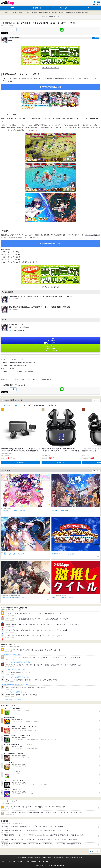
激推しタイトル (54, 17)
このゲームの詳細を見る (18, 331)
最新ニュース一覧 (32, 13)
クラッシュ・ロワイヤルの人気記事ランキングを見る (15, 677)
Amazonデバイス (39, 405)
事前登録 (45, 17)
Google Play (50, 348)
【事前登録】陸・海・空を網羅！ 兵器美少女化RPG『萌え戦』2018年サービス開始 (63, 13)
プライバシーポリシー (48, 858)
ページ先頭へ (95, 851)
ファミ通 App (7, 3)
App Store (50, 341)
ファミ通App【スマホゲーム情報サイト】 (13, 13)
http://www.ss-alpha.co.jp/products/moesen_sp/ (23, 362)
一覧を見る (96, 400)
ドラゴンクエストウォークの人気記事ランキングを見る (16, 662)
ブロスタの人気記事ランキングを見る (11, 699)
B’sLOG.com (78, 858)
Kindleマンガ (26, 405)
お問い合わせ (22, 858)
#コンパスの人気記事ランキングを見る (12, 654)
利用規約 (30, 858)
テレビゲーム (52, 405)
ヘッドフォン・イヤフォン (11, 405)
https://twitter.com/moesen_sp (18, 365)
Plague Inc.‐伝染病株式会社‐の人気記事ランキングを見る (16, 685)
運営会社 (37, 858)
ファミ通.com (68, 858)
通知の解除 (59, 858)
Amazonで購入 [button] (20, 463)
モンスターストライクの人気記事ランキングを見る (15, 692)
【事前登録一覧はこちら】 (50, 68)
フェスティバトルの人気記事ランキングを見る (14, 669)
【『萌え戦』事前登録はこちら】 (51, 87)
